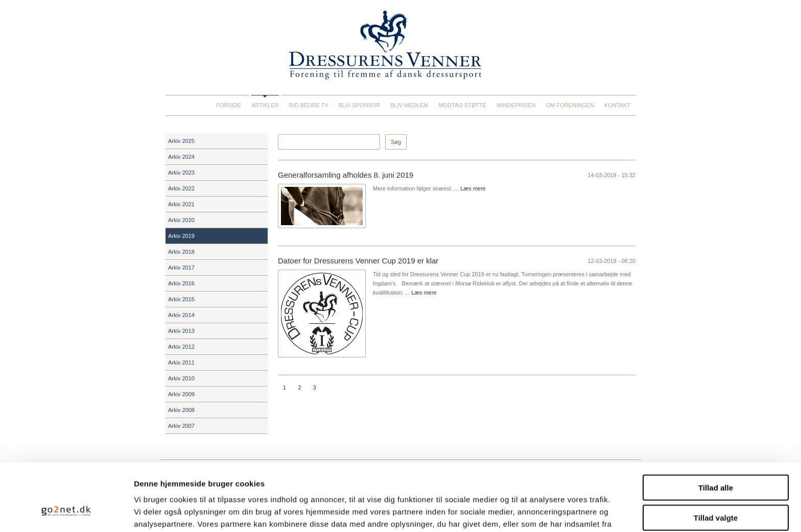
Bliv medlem (409, 105)
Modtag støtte (462, 105)
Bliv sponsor (360, 105)
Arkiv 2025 (181, 141)
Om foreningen (570, 105)
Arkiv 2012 (181, 347)
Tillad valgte (716, 460)
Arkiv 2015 (181, 299)
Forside (229, 105)
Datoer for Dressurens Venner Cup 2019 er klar (358, 261)
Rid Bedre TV (309, 105)
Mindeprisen (516, 105)
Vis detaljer (531, 512)
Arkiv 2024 (181, 157)
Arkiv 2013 (181, 331)
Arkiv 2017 (181, 268)
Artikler (265, 105)
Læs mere (473, 188)
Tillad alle (716, 430)
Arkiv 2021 (181, 204)
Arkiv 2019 (181, 236)
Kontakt (617, 105)
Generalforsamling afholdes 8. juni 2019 (346, 175)
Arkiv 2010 (181, 378)
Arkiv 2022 (181, 188)
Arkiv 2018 (181, 252)
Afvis (716, 490)
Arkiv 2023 (181, 173)
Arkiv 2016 (181, 283)
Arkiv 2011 (181, 362)
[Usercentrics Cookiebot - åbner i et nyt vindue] (66, 512)
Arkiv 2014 (181, 315)
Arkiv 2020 (181, 220)
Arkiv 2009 (181, 394)
